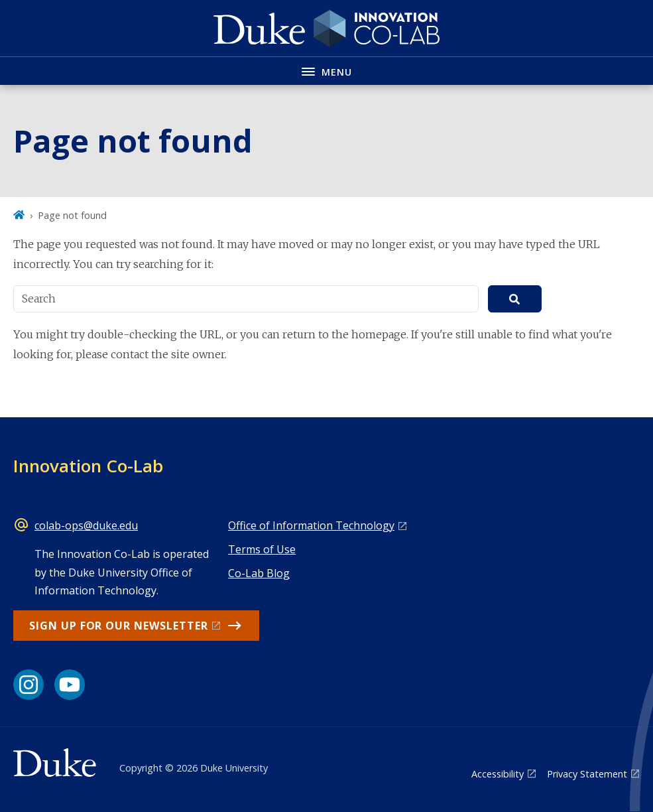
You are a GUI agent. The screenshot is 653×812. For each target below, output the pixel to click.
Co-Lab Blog (259, 573)
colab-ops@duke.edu (86, 525)
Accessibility (498, 774)
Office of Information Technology (311, 525)
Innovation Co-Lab (88, 466)
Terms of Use (262, 549)
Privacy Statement (587, 774)
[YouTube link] (70, 685)
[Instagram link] (29, 685)
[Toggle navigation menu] (326, 71)
